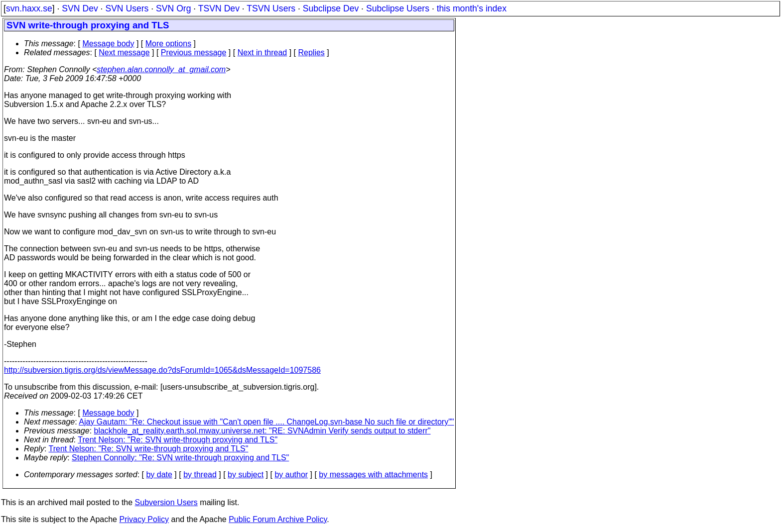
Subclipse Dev (331, 8)
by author (291, 475)
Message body (108, 44)
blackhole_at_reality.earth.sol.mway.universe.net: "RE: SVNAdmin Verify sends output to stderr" (262, 431)
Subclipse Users (398, 8)
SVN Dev (80, 8)
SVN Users (127, 8)
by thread (200, 475)
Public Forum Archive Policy (278, 519)
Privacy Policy (144, 519)
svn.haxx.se (29, 8)
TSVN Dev (219, 8)
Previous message (194, 53)
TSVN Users (271, 8)
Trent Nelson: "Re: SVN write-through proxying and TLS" (178, 440)
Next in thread (262, 53)
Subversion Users (166, 502)
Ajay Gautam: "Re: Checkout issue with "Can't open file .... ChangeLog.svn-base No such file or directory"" (266, 422)
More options (169, 44)
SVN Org (173, 8)
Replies (312, 53)
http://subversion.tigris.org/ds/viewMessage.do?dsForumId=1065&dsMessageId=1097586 (162, 370)
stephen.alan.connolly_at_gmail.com (161, 69)
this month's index (472, 8)
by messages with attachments (373, 475)
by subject (246, 475)
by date (159, 475)
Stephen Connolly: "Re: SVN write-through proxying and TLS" (180, 458)
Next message (124, 53)
